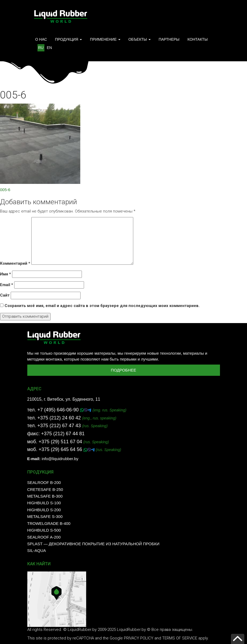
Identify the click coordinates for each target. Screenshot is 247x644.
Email (7, 285)
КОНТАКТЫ (198, 39)
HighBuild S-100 (44, 503)
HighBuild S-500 (44, 530)
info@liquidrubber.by (60, 459)
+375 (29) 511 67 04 (60, 442)
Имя (5, 274)
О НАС (41, 39)
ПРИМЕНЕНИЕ (105, 39)
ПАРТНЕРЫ (169, 39)
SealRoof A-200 (44, 537)
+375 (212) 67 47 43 (59, 426)
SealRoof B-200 (44, 482)
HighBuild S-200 (44, 510)
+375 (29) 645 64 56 (61, 449)
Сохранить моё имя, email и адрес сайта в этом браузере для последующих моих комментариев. (102, 306)
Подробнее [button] (123, 370)
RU (41, 48)
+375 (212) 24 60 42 (59, 418)
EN (49, 48)
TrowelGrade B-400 (49, 523)
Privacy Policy (139, 638)
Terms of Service (180, 638)
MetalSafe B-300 (45, 496)
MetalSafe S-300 (45, 516)
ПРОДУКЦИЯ (69, 39)
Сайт (5, 295)
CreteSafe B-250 (45, 489)
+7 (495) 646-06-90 (59, 410)
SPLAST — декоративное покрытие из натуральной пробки (93, 544)
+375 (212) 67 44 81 (63, 434)
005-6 (5, 190)
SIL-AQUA (37, 550)
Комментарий (15, 263)
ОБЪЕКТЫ (140, 39)
